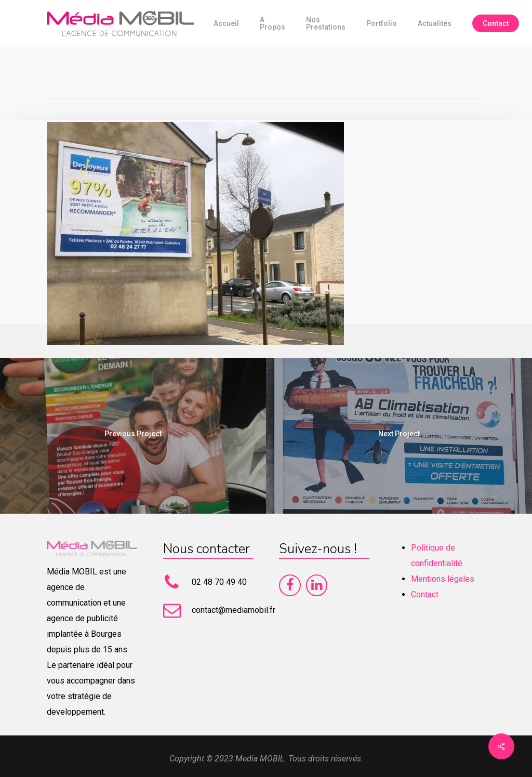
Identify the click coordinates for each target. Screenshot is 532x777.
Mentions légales (443, 579)
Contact (425, 594)
